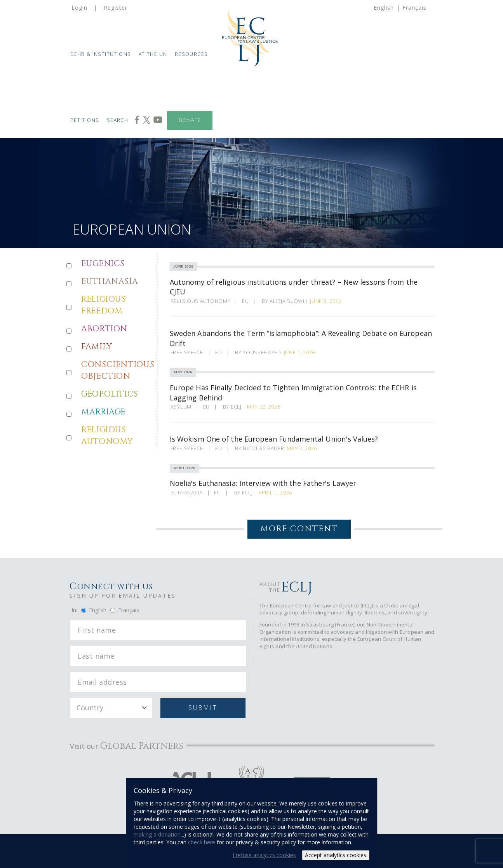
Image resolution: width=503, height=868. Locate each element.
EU (245, 301)
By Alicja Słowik (285, 301)
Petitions (85, 120)
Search (117, 120)
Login (79, 8)
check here (202, 842)
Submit (203, 708)
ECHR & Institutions (101, 54)
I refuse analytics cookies (264, 855)
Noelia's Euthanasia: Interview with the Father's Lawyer (263, 483)
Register (116, 8)
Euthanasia (187, 492)
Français (414, 8)
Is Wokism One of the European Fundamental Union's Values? (274, 439)
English (384, 8)
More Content (299, 529)
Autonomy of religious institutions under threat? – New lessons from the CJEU (294, 287)
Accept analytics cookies (336, 855)
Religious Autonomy (201, 301)
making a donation (157, 834)
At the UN (153, 54)
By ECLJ (234, 407)
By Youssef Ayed (258, 352)
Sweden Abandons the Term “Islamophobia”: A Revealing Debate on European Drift (301, 338)
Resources (191, 54)
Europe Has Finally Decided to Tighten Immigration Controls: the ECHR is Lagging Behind (293, 393)
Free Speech (187, 352)
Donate (190, 120)
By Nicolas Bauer (259, 448)
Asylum (181, 407)
